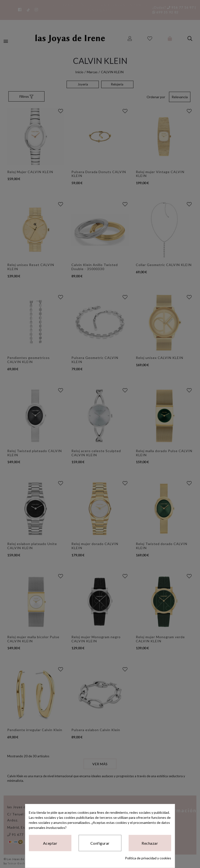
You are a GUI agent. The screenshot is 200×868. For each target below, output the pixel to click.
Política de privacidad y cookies (148, 858)
